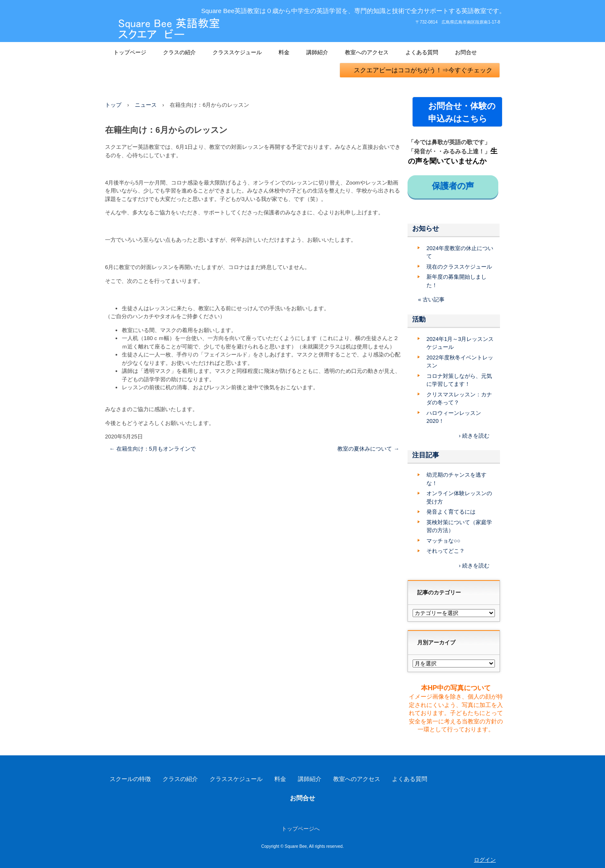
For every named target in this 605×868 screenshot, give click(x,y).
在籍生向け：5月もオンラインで (153, 449)
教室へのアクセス (367, 52)
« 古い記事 (431, 299)
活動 (419, 319)
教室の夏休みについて (368, 449)
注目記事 (426, 455)
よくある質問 (422, 52)
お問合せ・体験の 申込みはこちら (461, 112)
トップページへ (301, 829)
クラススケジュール (237, 52)
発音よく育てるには (451, 512)
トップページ (130, 52)
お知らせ (426, 228)
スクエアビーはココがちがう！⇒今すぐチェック (420, 70)
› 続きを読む (474, 436)
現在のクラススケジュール (459, 267)
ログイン (485, 860)
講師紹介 (317, 52)
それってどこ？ (446, 551)
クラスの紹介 (179, 52)
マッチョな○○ (443, 541)
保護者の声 (457, 186)
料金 (284, 52)
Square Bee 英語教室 (169, 29)
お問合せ (466, 52)
